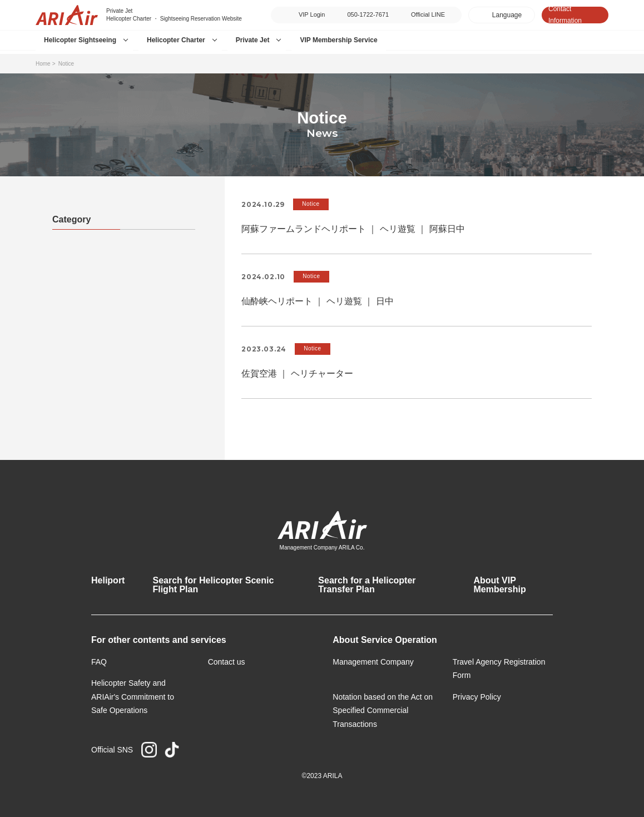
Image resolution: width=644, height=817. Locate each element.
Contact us (227, 662)
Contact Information (565, 15)
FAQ (99, 662)
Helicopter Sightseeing (80, 40)
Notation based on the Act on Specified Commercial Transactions (383, 710)
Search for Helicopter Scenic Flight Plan (213, 585)
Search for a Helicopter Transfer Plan (367, 585)
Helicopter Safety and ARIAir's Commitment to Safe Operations (133, 697)
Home (43, 64)
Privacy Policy (477, 697)
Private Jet (253, 40)
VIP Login (312, 14)
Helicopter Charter (176, 40)
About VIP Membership (499, 585)
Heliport (108, 580)
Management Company (373, 662)
